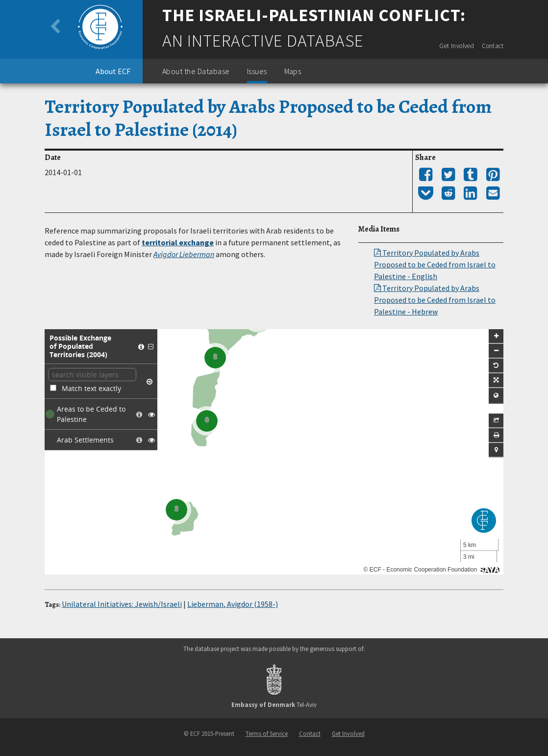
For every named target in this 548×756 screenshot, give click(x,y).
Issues (257, 71)
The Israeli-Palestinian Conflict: (314, 15)
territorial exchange (178, 242)
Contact (493, 46)
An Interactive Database (263, 41)
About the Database (196, 71)
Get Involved (457, 46)
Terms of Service (267, 733)
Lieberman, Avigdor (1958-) (233, 604)
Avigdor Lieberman (184, 254)
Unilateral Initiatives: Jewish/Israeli (122, 604)
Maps (293, 71)
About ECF (113, 71)
